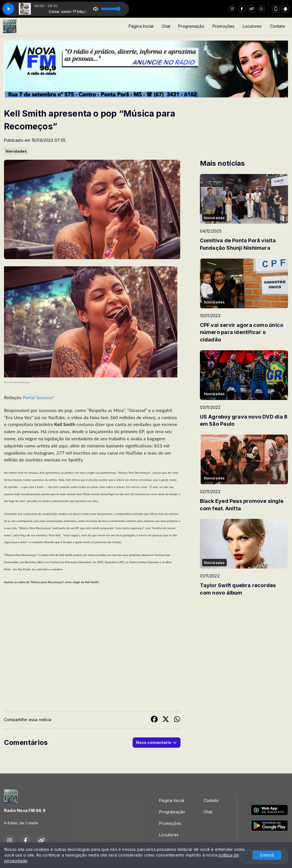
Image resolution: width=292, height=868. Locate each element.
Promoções (224, 26)
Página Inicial (141, 26)
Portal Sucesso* (38, 397)
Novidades (16, 151)
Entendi (267, 855)
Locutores (252, 26)
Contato (278, 26)
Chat (166, 26)
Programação (191, 26)
